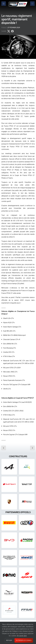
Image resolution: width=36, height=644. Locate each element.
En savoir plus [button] (22, 636)
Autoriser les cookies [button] (24, 640)
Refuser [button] (9, 640)
